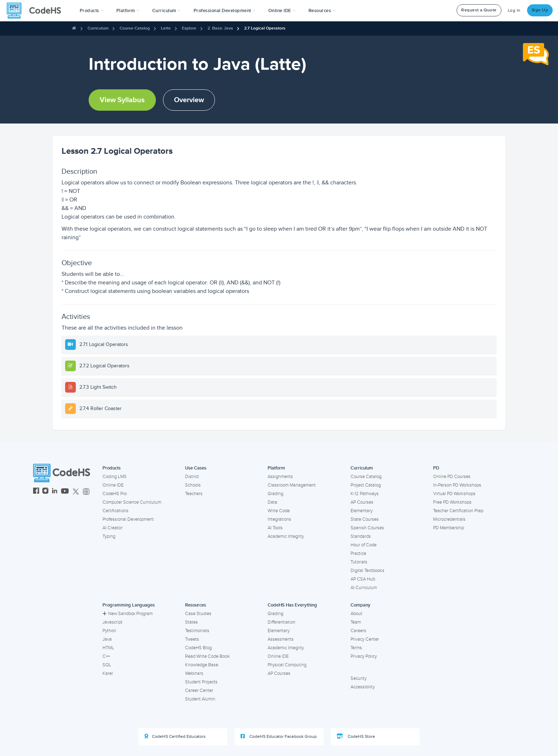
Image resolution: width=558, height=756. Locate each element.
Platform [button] (128, 11)
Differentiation (281, 622)
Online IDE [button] (282, 11)
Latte (166, 28)
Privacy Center (365, 639)
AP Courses (362, 502)
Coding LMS (115, 477)
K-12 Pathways (365, 494)
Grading (275, 494)
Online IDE (113, 485)
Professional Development (128, 519)
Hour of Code (364, 545)
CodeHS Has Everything (292, 605)
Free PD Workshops (452, 502)
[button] (92, 11)
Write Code (279, 511)
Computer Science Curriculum (132, 502)
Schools (193, 485)
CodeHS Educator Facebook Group (279, 736)
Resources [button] (322, 11)
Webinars (194, 673)
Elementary (362, 511)
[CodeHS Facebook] (36, 492)
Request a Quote (479, 10)
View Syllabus (122, 100)
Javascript (112, 622)
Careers (358, 631)
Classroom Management (292, 485)
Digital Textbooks (367, 571)
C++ (106, 656)
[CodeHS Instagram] (45, 492)
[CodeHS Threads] (86, 492)
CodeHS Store (356, 736)
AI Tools (275, 528)
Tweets (192, 639)
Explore (189, 28)
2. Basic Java (220, 28)
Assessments (281, 639)
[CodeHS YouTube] (65, 492)
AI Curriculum (364, 588)
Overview (189, 100)
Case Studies (198, 614)
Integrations (279, 519)
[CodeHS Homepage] (37, 11)
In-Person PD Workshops (457, 485)
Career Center (199, 691)
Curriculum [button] (167, 11)
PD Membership (449, 528)
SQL (107, 665)
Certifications (115, 511)
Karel (108, 673)
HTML (108, 648)
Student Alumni (200, 699)
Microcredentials (449, 519)
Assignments (280, 477)
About (356, 614)
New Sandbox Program (128, 614)
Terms (356, 648)
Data (272, 502)
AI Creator (112, 528)
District (192, 477)
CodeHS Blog (198, 648)
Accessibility (363, 687)
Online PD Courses (452, 477)
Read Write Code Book (207, 656)
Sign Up (540, 10)
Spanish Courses (367, 528)
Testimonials (197, 631)
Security (359, 678)
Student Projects (201, 682)
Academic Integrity (286, 536)
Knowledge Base (202, 665)
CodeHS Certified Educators (175, 736)
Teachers (194, 494)
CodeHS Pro (115, 494)
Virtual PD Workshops (454, 494)
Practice (358, 553)
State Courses (365, 519)
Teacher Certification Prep (458, 511)
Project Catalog (366, 485)
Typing (109, 536)
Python (109, 631)
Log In (514, 10)
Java (107, 639)
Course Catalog (135, 28)
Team (356, 622)
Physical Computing (287, 665)
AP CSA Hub (363, 579)
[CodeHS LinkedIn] (55, 492)
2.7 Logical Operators (265, 28)
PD (436, 468)
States (191, 622)
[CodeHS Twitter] (76, 492)
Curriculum (98, 28)
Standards (361, 536)
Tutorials (359, 562)
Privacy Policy (364, 656)
